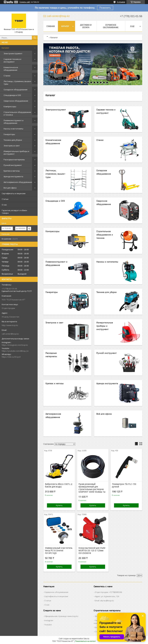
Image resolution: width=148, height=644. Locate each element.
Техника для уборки (13, 140)
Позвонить (105, 8)
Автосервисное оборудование (18, 182)
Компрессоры (10, 106)
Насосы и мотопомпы (13, 129)
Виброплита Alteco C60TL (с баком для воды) (59, 485)
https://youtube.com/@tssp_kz (15, 351)
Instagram (49, 620)
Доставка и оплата (86, 26)
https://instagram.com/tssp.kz (15, 345)
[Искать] (35, 38)
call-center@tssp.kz (10, 334)
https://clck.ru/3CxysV (11, 357)
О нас (4, 205)
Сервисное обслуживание (111, 26)
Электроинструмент (13, 53)
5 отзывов (121, 2)
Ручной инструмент (13, 165)
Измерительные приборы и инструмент (16, 153)
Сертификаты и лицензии (14, 193)
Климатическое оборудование (11, 69)
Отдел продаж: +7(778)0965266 (108, 592)
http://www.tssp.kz (10, 325)
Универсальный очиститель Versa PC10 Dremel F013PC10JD (59, 551)
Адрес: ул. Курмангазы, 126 (107, 596)
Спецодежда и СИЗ (12, 95)
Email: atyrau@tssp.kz (104, 601)
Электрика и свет (12, 146)
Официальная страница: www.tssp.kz (61, 616)
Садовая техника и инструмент (12, 60)
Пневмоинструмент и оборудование (14, 122)
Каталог (5, 48)
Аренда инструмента (13, 176)
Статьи (5, 199)
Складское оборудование (16, 90)
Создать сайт (25, 2)
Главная (51, 26)
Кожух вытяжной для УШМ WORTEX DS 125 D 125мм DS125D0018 (92, 551)
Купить (59, 505)
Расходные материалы (14, 160)
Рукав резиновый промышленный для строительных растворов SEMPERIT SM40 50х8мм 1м (92, 488)
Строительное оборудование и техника (17, 113)
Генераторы (9, 134)
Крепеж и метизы (12, 171)
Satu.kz (86, 639)
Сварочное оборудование (16, 101)
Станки (7, 76)
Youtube (48, 625)
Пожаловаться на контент (85, 641)
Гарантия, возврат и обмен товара (14, 212)
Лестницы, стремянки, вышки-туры (17, 83)
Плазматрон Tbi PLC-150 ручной (124, 485)
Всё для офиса (10, 188)
